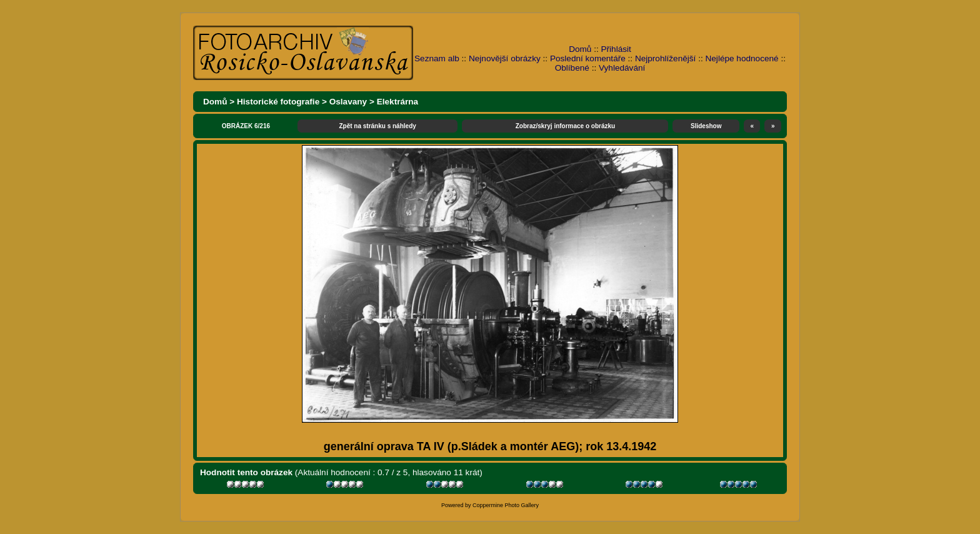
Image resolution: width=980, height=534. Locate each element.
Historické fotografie (278, 102)
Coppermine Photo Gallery (506, 505)
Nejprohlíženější (665, 58)
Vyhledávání (622, 68)
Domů (580, 49)
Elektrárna (398, 102)
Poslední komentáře (588, 58)
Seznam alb (437, 58)
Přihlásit (616, 49)
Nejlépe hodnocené (742, 58)
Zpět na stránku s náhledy (377, 126)
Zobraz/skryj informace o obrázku (566, 126)
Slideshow (706, 126)
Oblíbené (572, 68)
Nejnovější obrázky (505, 58)
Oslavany (348, 102)
